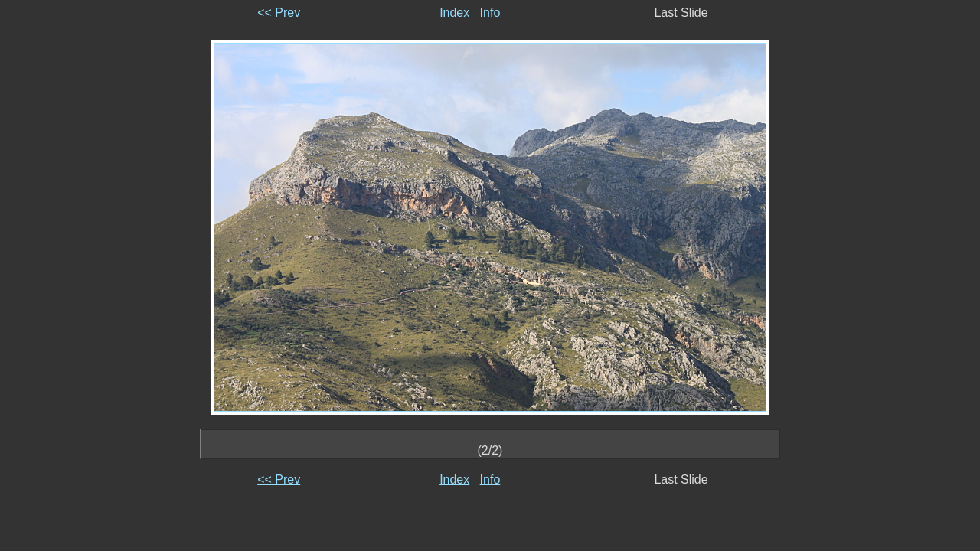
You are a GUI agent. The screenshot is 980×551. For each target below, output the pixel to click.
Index (454, 13)
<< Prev (279, 13)
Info (490, 13)
